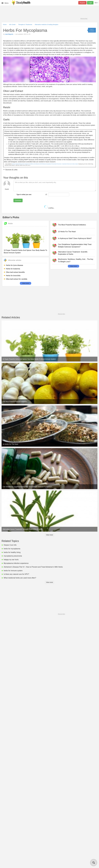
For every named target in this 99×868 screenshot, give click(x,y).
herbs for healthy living (12, 552)
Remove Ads (84, 19)
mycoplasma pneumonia (13, 556)
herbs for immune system (13, 571)
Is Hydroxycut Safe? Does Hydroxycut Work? (75, 238)
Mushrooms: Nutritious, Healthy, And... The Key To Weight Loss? (76, 260)
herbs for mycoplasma (12, 549)
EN (96, 3)
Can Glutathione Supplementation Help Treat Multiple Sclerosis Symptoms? (75, 246)
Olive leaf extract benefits (15, 272)
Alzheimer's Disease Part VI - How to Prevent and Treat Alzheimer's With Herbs (33, 567)
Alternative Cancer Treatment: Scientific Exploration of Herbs (73, 253)
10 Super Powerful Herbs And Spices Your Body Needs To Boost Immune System (25, 251)
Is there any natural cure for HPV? (16, 574)
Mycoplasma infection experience (16, 563)
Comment (18, 200)
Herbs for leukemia (13, 269)
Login (90, 3)
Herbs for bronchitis (13, 276)
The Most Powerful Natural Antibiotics (72, 225)
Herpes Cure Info (10, 545)
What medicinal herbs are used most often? (20, 578)
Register (82, 3)
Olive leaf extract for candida (17, 279)
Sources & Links (11, 170)
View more (26, 283)
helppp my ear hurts (11, 560)
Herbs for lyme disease (14, 265)
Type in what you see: (24, 194)
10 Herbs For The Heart (67, 232)
